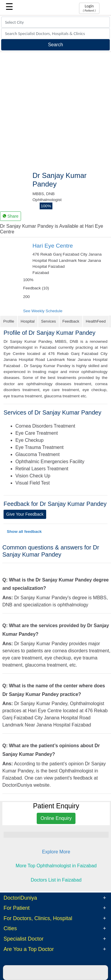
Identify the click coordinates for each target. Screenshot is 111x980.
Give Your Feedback (25, 514)
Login (89, 8)
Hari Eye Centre (53, 246)
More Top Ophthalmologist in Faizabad (56, 866)
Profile (9, 321)
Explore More (56, 852)
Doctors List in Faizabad (56, 880)
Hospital (28, 321)
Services (49, 321)
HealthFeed (96, 321)
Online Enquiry (56, 818)
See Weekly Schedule (43, 311)
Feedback (71, 321)
